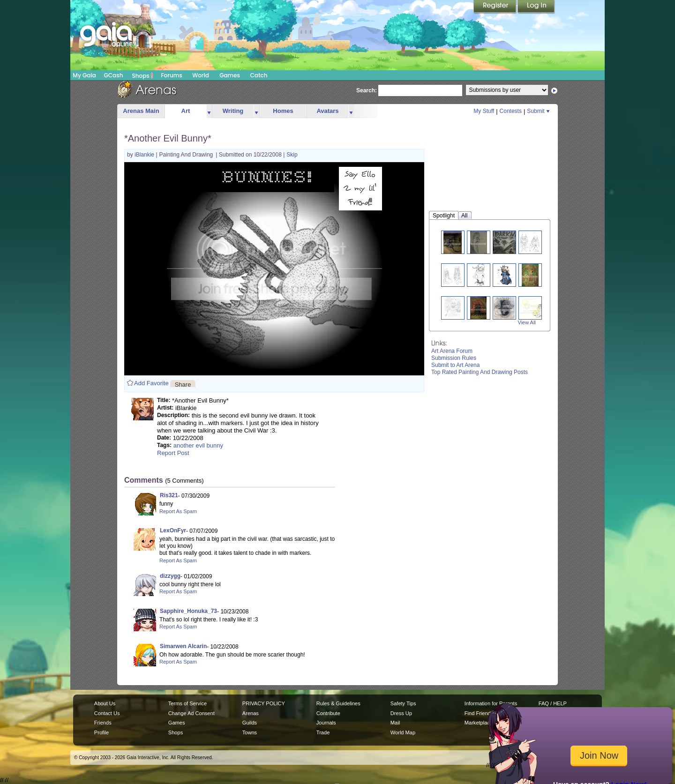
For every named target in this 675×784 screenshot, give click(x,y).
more (209, 111)
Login (536, 7)
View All (527, 322)
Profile (101, 732)
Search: (367, 90)
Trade (323, 732)
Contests (511, 111)
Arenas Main (141, 111)
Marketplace (479, 723)
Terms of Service (187, 703)
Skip (292, 155)
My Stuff (484, 111)
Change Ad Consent (191, 713)
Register (495, 7)
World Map (403, 732)
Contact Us (107, 713)
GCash (114, 75)
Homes (283, 111)
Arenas (251, 713)
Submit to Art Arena (455, 365)
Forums (171, 75)
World (201, 75)
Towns (250, 732)
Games (230, 75)
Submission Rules (454, 358)
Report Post (173, 453)
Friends (103, 723)
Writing (233, 111)
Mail (395, 723)
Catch (259, 75)
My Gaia (84, 75)
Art (186, 111)
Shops (143, 75)
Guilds (250, 723)
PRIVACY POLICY (264, 703)
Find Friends (479, 713)
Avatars (327, 111)
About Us (105, 703)
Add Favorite (151, 383)
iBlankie (145, 155)
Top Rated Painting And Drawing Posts (480, 372)
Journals (326, 723)
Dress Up (401, 713)
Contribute (328, 713)
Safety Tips (403, 703)
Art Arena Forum (452, 351)
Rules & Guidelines (338, 703)
